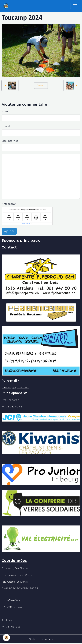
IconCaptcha (26, 224)
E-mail (6, 126)
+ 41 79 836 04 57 (12, 607)
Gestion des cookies (41, 639)
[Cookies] (6, 638)
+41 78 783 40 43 (12, 407)
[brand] (7, 6)
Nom (5, 111)
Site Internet (10, 141)
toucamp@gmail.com (15, 388)
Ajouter (9, 231)
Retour (41, 85)
